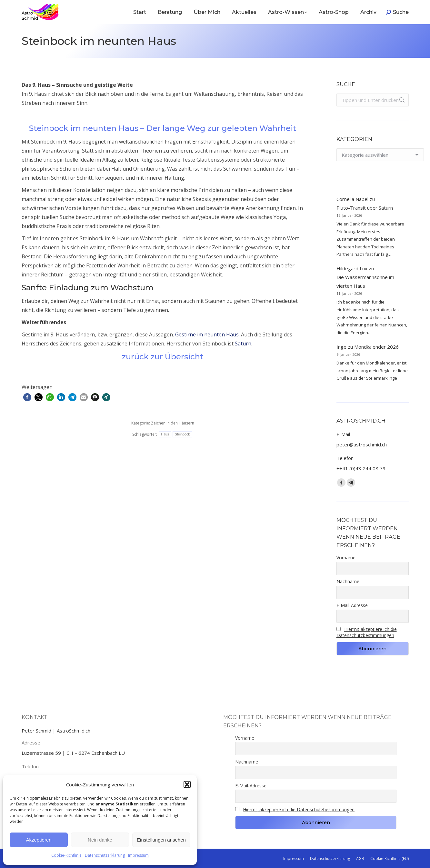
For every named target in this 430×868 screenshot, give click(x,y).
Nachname (348, 581)
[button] (187, 784)
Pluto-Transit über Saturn (365, 208)
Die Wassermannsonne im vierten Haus (365, 281)
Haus (165, 434)
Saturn (243, 344)
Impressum (138, 855)
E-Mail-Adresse (352, 605)
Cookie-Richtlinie (66, 855)
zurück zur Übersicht (163, 357)
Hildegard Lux (352, 268)
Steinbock (182, 434)
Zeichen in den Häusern (173, 423)
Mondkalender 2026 (376, 347)
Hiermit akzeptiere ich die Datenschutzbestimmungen (367, 632)
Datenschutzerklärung (105, 855)
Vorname (346, 558)
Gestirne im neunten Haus (207, 334)
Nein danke (100, 840)
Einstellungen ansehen (161, 840)
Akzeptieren (39, 840)
